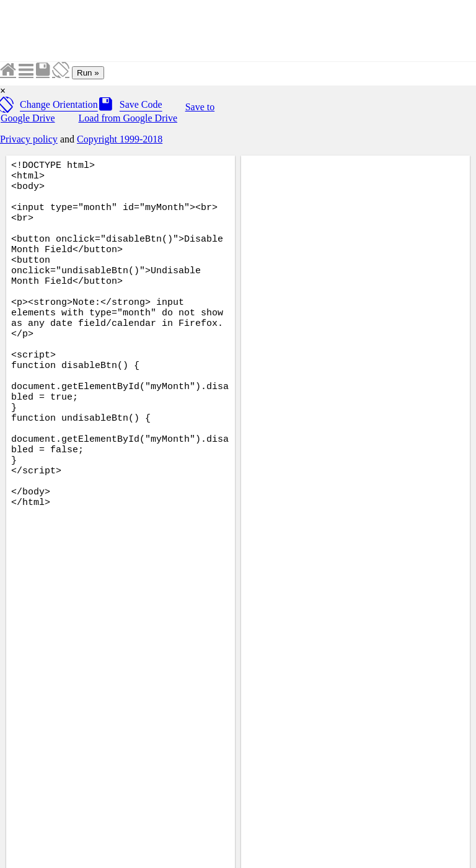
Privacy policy (29, 139)
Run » (88, 73)
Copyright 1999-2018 (120, 139)
